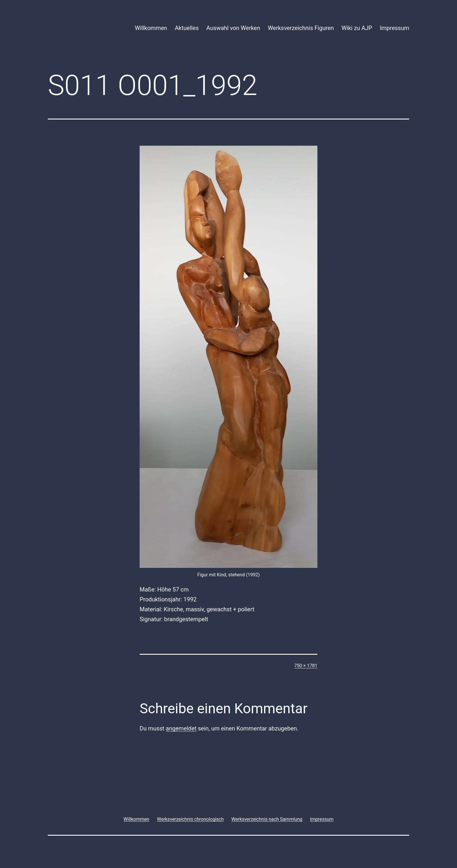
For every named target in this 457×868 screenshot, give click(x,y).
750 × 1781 (306, 666)
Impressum (394, 28)
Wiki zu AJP (357, 28)
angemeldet (181, 728)
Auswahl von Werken (233, 28)
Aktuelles (187, 28)
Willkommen (151, 28)
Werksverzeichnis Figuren (301, 28)
